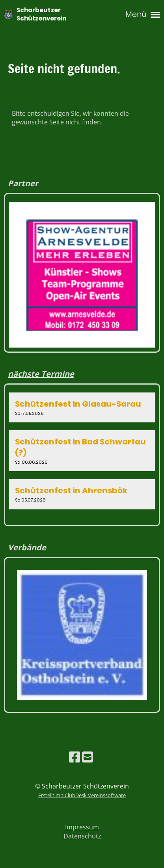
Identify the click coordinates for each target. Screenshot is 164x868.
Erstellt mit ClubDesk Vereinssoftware (82, 795)
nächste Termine (41, 374)
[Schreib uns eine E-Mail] (88, 757)
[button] (82, 407)
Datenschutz (82, 836)
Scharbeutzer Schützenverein (41, 14)
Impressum (82, 827)
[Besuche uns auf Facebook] (75, 757)
